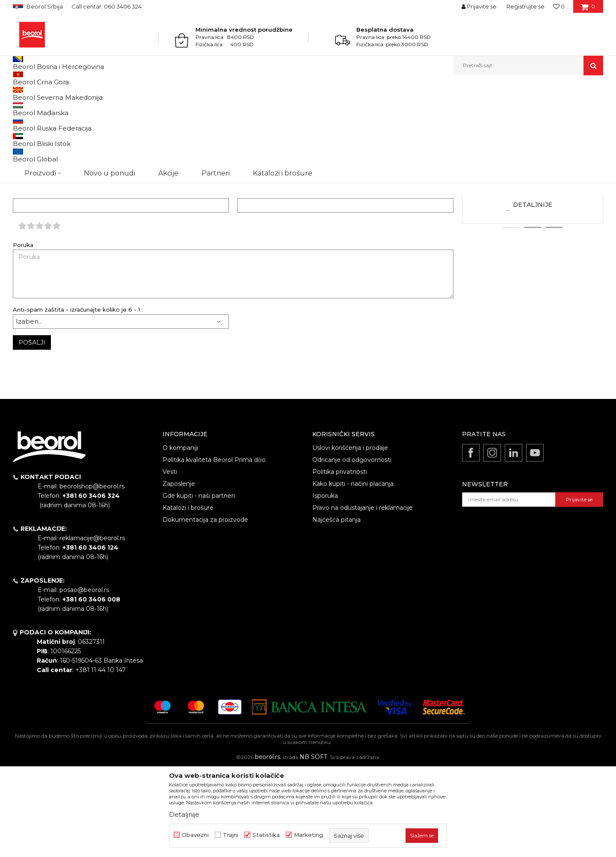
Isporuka (325, 584)
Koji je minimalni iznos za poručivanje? (533, 253)
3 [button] (554, 315)
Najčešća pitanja (336, 608)
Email (245, 282)
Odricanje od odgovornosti (352, 548)
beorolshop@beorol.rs (92, 574)
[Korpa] (588, 9)
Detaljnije (533, 293)
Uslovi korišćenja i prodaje (350, 536)
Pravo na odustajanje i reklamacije (363, 596)
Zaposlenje (179, 572)
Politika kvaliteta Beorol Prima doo (214, 548)
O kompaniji (180, 536)
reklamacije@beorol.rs (56, 161)
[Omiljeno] (559, 6)
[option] (533, 230)
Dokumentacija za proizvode (205, 608)
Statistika (266, 835)
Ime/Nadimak (32, 282)
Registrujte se (526, 6)
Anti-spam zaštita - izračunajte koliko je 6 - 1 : (78, 398)
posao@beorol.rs (84, 678)
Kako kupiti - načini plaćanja (353, 572)
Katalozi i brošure (188, 596)
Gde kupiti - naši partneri (199, 584)
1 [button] (511, 315)
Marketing (308, 835)
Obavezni (195, 835)
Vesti (170, 560)
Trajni (231, 835)
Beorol (29, 94)
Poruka (23, 333)
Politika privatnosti (340, 560)
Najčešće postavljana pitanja (78, 94)
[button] (528, 65)
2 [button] (533, 315)
